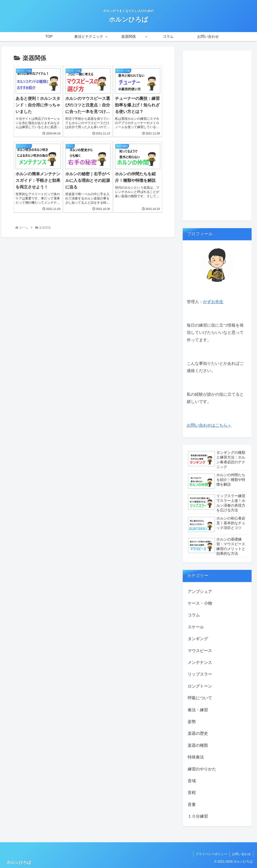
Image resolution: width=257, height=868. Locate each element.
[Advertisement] (217, 137)
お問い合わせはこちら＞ (209, 425)
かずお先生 (213, 302)
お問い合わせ (241, 854)
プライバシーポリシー (211, 854)
